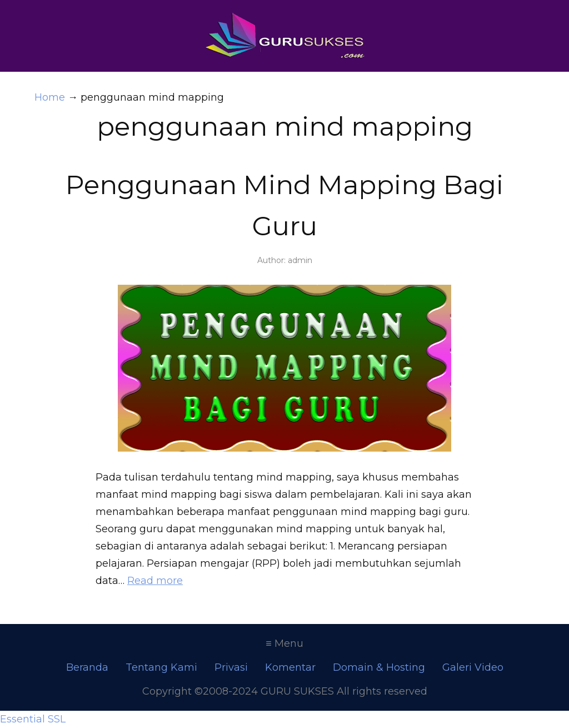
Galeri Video (473, 667)
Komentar (290, 667)
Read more (155, 581)
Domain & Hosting (379, 667)
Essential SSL (33, 719)
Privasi (231, 667)
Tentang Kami (161, 667)
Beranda (87, 667)
